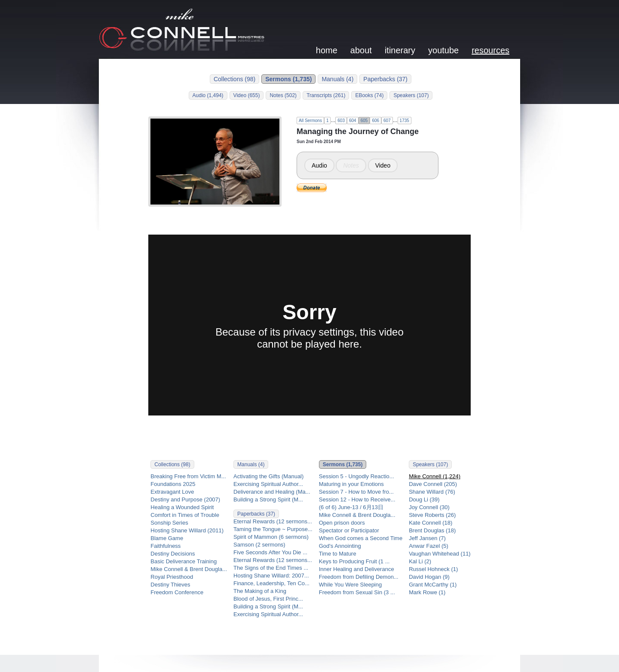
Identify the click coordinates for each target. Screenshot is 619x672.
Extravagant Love (172, 492)
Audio (319, 165)
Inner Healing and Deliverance (357, 569)
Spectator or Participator (349, 530)
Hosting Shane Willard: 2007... (271, 576)
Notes (351, 165)
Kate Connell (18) (431, 523)
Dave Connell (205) (433, 484)
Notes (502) (283, 95)
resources (490, 50)
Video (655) (247, 95)
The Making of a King (260, 591)
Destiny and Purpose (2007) (185, 499)
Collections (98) (234, 79)
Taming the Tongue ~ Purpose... (273, 529)
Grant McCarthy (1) (433, 585)
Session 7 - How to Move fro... (356, 492)
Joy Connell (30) (429, 507)
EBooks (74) (369, 95)
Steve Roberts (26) (432, 515)
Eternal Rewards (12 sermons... (273, 521)
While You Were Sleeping (350, 585)
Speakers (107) (411, 95)
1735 (404, 121)
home (327, 50)
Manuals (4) (337, 79)
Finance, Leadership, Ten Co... (271, 583)
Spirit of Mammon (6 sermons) (271, 537)
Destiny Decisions (173, 554)
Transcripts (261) (326, 95)
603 (341, 121)
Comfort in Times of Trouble (185, 515)
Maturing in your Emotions (351, 484)
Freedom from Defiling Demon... (359, 577)
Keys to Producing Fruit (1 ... (354, 561)
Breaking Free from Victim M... (188, 476)
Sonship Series (169, 523)
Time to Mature (338, 554)
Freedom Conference (177, 592)
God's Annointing (340, 546)
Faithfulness (165, 546)
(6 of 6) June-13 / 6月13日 (351, 507)
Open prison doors (342, 523)
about (361, 50)
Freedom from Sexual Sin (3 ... (357, 592)
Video (383, 165)
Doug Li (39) (424, 499)
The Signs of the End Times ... (271, 568)
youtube (443, 50)
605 (364, 121)
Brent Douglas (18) (432, 530)
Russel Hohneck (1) (433, 569)
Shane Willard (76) (432, 492)
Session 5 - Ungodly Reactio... (357, 476)
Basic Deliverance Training (184, 561)
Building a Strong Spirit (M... (268, 499)
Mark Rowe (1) (427, 592)
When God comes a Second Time (361, 538)
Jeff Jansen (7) (427, 538)
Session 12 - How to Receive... (357, 499)
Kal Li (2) (420, 561)
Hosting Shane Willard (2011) (187, 530)
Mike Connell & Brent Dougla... (189, 569)
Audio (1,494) (208, 95)
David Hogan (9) (429, 577)
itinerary (400, 50)
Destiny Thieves (170, 585)
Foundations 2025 (173, 484)
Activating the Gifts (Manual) (268, 476)
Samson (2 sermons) (259, 545)
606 (375, 121)
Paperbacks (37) (385, 79)
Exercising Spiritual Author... (268, 484)
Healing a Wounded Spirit (182, 507)
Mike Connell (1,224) (435, 476)
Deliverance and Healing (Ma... (272, 492)
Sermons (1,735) (288, 79)
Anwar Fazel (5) (429, 546)
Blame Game (167, 538)
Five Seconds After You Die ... (270, 552)
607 (387, 121)
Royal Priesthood (172, 577)
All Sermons (310, 121)
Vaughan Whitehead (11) (440, 554)
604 (353, 121)
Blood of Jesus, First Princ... (268, 599)
